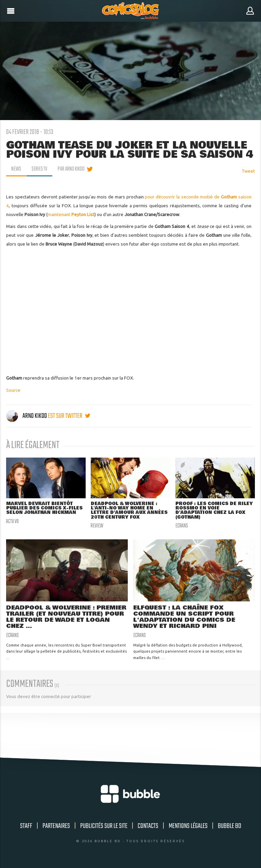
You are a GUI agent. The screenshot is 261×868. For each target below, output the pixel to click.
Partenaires (56, 826)
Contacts (148, 826)
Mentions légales (188, 826)
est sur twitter (69, 416)
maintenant (71, 214)
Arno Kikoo (27, 416)
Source (13, 390)
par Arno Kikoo (71, 169)
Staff (26, 826)
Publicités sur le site (104, 826)
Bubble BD (230, 826)
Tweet (248, 171)
